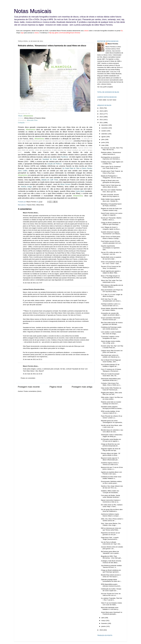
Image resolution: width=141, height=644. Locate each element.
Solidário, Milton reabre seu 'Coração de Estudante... (110, 492)
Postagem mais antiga (82, 387)
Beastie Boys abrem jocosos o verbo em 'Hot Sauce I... (111, 576)
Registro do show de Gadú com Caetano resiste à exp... (111, 209)
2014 (101, 114)
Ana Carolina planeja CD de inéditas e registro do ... (110, 365)
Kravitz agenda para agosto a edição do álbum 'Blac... (111, 272)
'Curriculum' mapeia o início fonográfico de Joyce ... (110, 337)
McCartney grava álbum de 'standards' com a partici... (110, 552)
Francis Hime (31, 205)
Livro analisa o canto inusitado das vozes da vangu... (111, 333)
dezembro (105, 125)
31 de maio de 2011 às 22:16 (33, 374)
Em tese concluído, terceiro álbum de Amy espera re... (111, 195)
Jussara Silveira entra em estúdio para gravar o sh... (112, 548)
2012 (101, 120)
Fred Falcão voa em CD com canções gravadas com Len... (112, 242)
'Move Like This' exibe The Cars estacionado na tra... (112, 281)
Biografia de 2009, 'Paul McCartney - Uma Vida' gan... (112, 557)
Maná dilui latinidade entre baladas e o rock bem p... (110, 608)
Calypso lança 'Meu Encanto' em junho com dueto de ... (112, 351)
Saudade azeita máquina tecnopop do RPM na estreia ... (112, 408)
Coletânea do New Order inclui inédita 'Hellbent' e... (111, 478)
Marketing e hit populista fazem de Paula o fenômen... (111, 205)
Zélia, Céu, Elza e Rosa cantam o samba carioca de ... (112, 520)
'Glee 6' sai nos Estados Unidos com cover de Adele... (111, 604)
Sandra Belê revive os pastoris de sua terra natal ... (111, 258)
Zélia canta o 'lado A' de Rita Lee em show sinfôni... (112, 398)
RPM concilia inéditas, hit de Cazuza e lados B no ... (110, 412)
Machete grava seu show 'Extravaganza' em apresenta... (112, 422)
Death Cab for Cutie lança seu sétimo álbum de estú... (111, 186)
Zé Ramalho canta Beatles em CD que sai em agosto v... (111, 440)
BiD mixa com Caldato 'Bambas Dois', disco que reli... (111, 191)
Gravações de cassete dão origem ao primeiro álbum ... (111, 314)
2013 (101, 117)
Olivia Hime (40, 205)
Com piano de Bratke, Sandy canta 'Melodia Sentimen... (111, 496)
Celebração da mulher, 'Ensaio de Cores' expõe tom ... (111, 590)
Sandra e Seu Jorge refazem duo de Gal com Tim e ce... (112, 487)
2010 (101, 630)
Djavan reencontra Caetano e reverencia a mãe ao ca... (111, 501)
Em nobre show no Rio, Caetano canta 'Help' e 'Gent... (112, 506)
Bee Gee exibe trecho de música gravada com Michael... (112, 323)
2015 (101, 111)
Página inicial (56, 387)
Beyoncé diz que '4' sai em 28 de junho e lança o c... (112, 468)
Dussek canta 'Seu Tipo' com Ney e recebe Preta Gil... (112, 347)
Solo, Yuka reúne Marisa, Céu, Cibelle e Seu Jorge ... (111, 524)
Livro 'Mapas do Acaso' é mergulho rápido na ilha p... (111, 228)
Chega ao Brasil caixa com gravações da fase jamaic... (111, 181)
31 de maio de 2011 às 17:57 (33, 283)
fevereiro (104, 623)
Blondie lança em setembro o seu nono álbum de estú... (112, 431)
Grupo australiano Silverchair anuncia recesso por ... (111, 319)
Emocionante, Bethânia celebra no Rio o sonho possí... (111, 482)
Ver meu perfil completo (105, 87)
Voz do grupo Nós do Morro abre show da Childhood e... (112, 510)
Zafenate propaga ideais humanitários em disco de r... (111, 580)
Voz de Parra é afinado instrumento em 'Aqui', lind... (111, 543)
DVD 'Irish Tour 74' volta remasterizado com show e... (111, 300)
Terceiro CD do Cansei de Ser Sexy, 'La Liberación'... (111, 267)
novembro (105, 128)
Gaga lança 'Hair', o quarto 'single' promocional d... (110, 538)
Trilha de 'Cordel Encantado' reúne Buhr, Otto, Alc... (110, 375)
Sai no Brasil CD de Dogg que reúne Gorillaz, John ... (111, 361)
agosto (104, 137)
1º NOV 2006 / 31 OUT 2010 (107, 100)
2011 (101, 123)
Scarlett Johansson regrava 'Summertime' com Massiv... (111, 233)
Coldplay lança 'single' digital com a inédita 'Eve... (112, 163)
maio (103, 145)
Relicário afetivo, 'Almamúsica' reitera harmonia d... (111, 153)
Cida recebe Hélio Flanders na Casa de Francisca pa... (111, 389)
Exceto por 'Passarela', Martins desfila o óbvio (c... (111, 219)
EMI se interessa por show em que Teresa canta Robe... (111, 529)
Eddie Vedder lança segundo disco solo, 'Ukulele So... (111, 200)
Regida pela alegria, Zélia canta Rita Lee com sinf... (111, 393)
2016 (101, 108)
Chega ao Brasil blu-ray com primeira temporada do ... (110, 445)
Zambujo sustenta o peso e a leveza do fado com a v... (111, 305)
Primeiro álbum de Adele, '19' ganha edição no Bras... (111, 454)
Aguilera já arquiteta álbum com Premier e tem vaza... (111, 473)
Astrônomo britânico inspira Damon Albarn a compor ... (111, 515)
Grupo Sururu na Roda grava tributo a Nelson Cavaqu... (111, 237)
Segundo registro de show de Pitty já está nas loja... (111, 450)
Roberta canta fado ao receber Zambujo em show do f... (111, 403)
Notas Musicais (33, 11)
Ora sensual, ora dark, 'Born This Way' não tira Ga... (112, 149)
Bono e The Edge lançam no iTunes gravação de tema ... (111, 277)
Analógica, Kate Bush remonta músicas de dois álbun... (111, 562)
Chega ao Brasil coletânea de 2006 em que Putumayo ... (111, 223)
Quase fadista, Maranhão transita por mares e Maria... (112, 309)
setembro (105, 134)
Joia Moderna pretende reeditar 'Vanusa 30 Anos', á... (111, 566)
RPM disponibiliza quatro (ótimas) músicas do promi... (111, 585)
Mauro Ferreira (28, 213)
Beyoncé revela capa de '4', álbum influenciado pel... (110, 459)
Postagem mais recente (29, 387)
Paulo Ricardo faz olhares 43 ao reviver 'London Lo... (112, 417)
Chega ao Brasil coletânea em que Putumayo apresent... (111, 571)
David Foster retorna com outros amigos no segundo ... (112, 214)
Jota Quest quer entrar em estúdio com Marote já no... (111, 356)
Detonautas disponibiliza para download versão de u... (111, 380)
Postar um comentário (28, 378)
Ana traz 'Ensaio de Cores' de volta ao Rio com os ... (111, 594)
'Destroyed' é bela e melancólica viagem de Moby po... (112, 436)
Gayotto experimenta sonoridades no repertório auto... (110, 248)
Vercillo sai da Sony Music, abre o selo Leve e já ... (112, 426)
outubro (104, 131)
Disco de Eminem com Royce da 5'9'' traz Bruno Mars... (112, 291)
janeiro (104, 626)
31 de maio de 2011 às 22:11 (33, 359)
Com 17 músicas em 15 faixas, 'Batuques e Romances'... (111, 370)
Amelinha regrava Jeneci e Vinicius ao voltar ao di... (110, 464)
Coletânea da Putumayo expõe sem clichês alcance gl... (111, 328)
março (104, 621)
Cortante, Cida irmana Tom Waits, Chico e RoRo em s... (111, 384)
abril (103, 618)
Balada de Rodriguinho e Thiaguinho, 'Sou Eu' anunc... (112, 177)
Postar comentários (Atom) (33, 391)
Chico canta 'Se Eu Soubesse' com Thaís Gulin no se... (111, 167)
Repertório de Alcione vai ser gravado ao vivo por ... (111, 534)
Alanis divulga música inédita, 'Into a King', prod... (111, 342)
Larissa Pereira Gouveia (31, 289)
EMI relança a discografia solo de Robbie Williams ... (112, 286)
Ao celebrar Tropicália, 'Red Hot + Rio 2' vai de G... (111, 599)
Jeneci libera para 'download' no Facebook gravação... (112, 613)
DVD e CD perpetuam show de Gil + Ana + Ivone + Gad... (111, 263)
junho (103, 142)
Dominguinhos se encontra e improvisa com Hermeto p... (111, 158)
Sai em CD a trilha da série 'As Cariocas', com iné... (111, 253)
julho (103, 139)
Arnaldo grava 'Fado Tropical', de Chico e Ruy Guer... (112, 172)
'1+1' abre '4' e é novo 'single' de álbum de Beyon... (112, 295)
